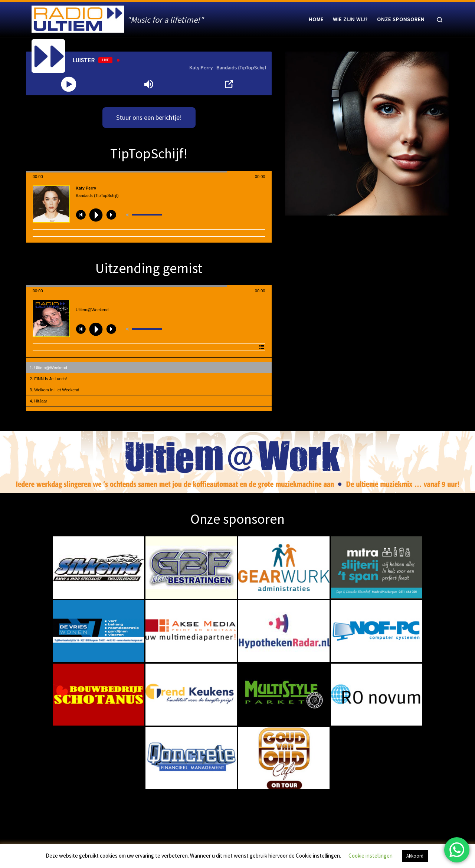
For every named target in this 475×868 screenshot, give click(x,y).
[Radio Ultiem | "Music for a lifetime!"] (78, 18)
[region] (237, 462)
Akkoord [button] (415, 856)
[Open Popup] (229, 84)
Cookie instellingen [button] (371, 856)
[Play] (69, 84)
